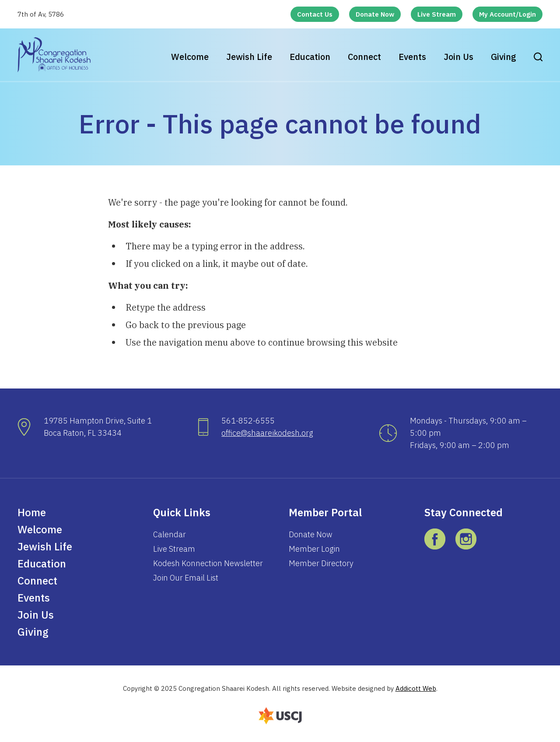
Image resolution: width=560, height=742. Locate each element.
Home (32, 512)
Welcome (190, 57)
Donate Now (375, 14)
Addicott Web (416, 688)
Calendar (170, 534)
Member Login (314, 549)
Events (412, 57)
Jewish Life (249, 57)
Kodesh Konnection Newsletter (208, 563)
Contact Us (315, 14)
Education (310, 57)
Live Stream (437, 14)
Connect (364, 57)
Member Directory (321, 563)
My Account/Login (507, 14)
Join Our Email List (186, 578)
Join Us (458, 57)
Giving (504, 57)
